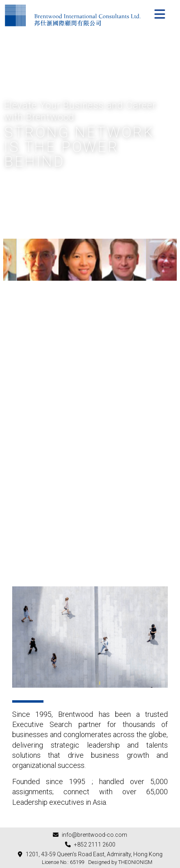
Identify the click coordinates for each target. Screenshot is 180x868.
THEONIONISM (135, 862)
